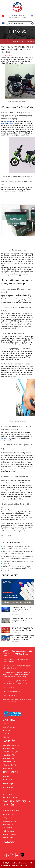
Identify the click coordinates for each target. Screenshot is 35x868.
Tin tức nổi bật (10, 575)
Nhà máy (7, 776)
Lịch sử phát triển (10, 727)
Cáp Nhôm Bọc (9, 749)
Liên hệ (7, 737)
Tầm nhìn (7, 730)
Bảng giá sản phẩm (11, 798)
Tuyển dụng (8, 780)
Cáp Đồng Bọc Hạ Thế (12, 745)
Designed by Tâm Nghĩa (19, 865)
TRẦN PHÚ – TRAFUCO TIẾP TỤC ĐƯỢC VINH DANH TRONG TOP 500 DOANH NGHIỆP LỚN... (17, 568)
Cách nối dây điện (10, 834)
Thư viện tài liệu (10, 794)
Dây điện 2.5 (8, 824)
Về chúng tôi (8, 724)
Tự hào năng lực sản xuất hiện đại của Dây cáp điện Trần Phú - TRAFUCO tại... (17, 552)
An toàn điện (8, 838)
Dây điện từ (8, 818)
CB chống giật (9, 831)
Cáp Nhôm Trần (9, 755)
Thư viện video (9, 791)
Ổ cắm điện (8, 828)
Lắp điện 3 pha (9, 815)
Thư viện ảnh (9, 788)
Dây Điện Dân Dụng (11, 752)
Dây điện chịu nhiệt (11, 821)
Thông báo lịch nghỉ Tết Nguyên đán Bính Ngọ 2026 (17, 562)
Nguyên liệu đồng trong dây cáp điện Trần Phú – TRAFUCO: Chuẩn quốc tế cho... (16, 547)
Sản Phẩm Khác (10, 762)
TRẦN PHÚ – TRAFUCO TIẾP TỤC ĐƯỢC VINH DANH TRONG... (22, 610)
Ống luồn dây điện (10, 765)
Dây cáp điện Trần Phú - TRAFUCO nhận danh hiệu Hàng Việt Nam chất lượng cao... (17, 557)
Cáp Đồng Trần (9, 758)
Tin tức (7, 734)
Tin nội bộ (30, 41)
